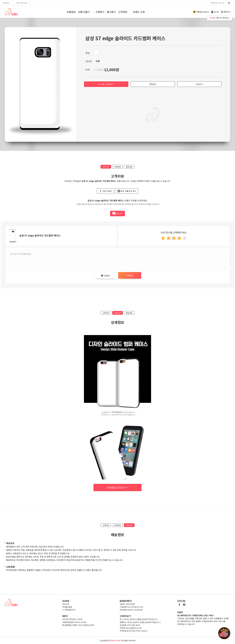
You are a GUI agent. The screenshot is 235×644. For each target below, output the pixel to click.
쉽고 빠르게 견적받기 (220, 17)
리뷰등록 (130, 275)
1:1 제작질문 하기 (69, 610)
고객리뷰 (106, 167)
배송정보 (129, 167)
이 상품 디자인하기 (106, 84)
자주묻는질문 (67, 607)
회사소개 (65, 604)
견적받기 (153, 84)
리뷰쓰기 (199, 84)
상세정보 (117, 167)
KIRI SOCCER (22, 3)
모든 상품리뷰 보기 (127, 191)
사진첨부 (105, 276)
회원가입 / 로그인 (217, 3)
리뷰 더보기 (105, 191)
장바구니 (226, 12)
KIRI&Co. (7, 3)
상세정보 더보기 (118, 488)
